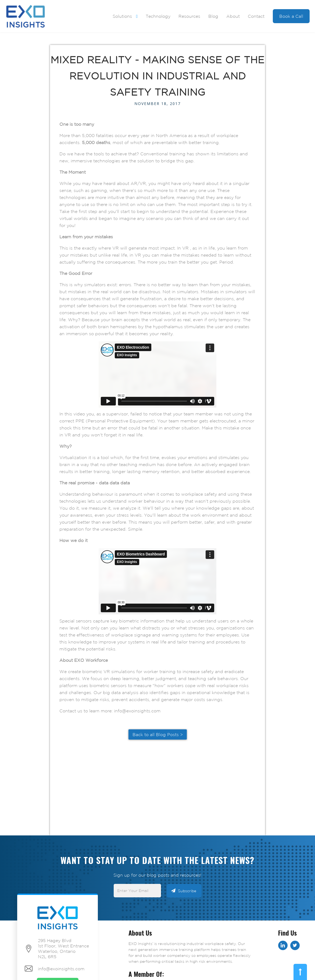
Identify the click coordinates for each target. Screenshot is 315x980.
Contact (256, 16)
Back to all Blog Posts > (158, 734)
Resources (189, 16)
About (233, 16)
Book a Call (291, 16)
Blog (213, 16)
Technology (158, 16)
